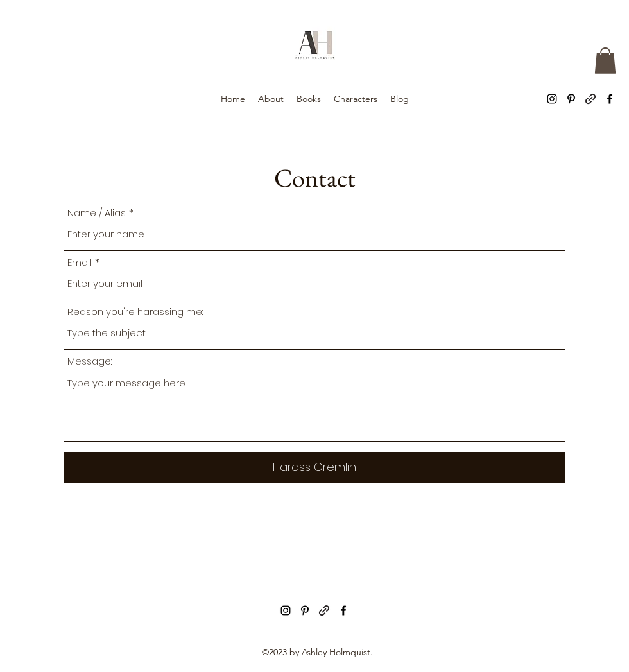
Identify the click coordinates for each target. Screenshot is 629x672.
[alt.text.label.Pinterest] (571, 99)
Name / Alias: (97, 213)
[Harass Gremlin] (314, 468)
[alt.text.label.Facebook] (610, 99)
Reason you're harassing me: (135, 312)
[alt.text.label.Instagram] (552, 99)
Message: (90, 361)
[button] (605, 61)
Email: (80, 262)
